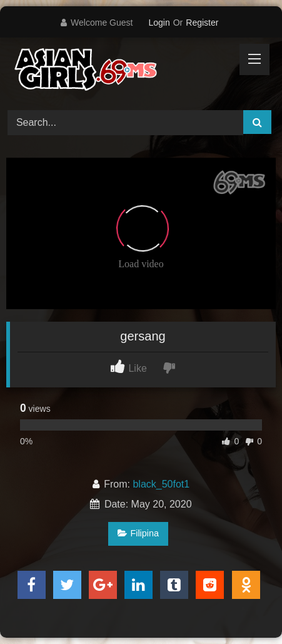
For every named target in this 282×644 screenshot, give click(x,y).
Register (202, 23)
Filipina (138, 533)
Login (159, 23)
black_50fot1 (161, 484)
